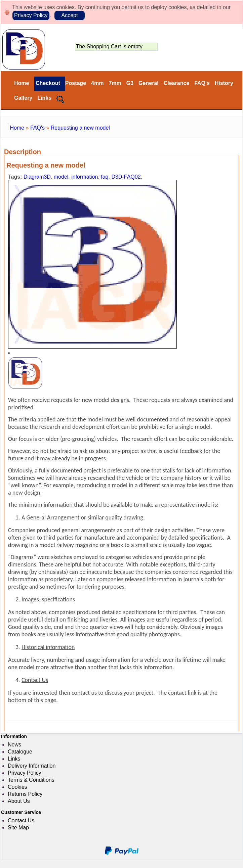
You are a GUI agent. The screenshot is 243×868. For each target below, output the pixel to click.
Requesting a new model (80, 128)
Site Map (18, 828)
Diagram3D (37, 177)
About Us (19, 801)
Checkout (47, 83)
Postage (76, 83)
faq (105, 177)
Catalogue (20, 752)
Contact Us (21, 820)
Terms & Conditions (31, 780)
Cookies (17, 787)
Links (44, 98)
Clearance (177, 83)
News (14, 745)
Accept (69, 15)
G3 (130, 83)
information (85, 177)
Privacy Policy (31, 15)
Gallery (23, 98)
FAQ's (202, 83)
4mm (97, 83)
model (61, 177)
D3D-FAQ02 (126, 177)
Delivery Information (32, 766)
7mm (115, 83)
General (149, 83)
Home (22, 83)
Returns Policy (25, 794)
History (224, 83)
